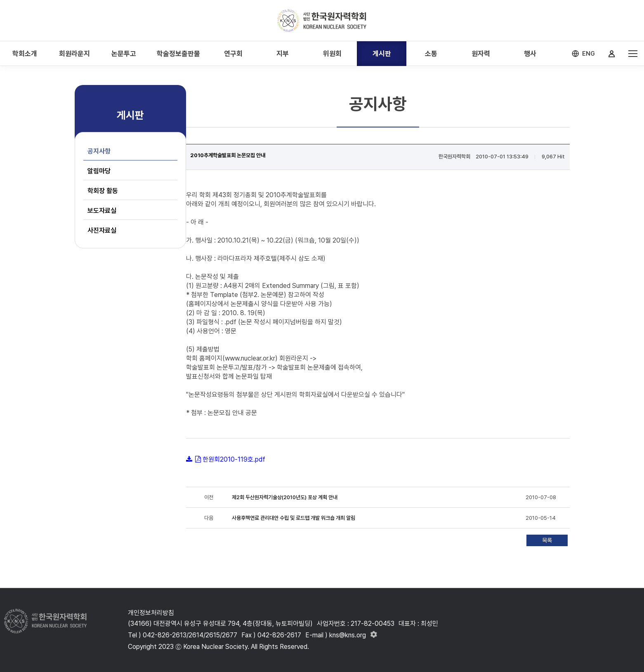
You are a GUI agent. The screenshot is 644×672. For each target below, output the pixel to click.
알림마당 (99, 171)
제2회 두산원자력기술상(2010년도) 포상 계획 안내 (285, 497)
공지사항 (99, 151)
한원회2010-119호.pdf (234, 459)
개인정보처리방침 (151, 613)
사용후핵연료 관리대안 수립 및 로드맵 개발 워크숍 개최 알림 (294, 518)
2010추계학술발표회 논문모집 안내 (228, 155)
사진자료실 (102, 230)
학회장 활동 (103, 191)
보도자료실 (102, 211)
